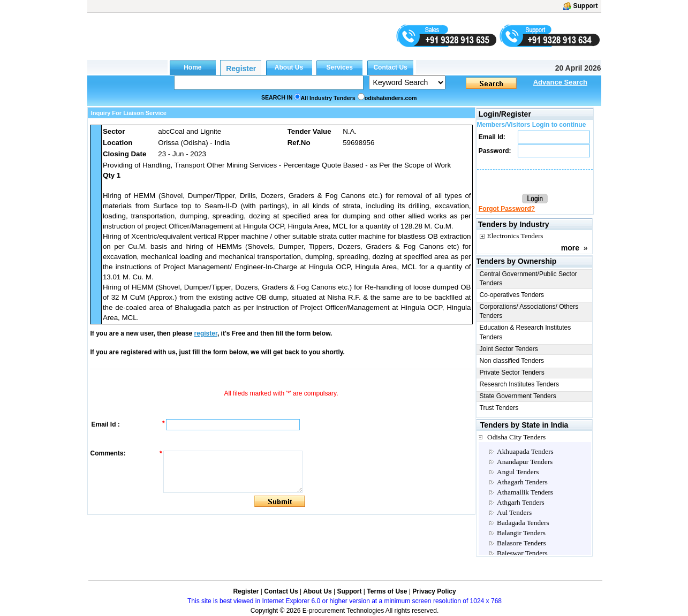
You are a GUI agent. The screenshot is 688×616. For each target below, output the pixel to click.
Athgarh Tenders (521, 502)
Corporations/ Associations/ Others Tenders (529, 311)
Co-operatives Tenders (512, 295)
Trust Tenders (499, 408)
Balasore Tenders (521, 543)
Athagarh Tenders (522, 482)
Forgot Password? (507, 209)
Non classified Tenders (512, 361)
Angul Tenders (518, 472)
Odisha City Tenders (516, 437)
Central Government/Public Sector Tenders (528, 279)
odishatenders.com (391, 98)
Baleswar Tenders (522, 553)
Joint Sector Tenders (509, 349)
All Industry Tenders (328, 98)
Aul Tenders (514, 512)
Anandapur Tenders (525, 462)
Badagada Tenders (523, 523)
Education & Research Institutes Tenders (526, 332)
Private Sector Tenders (512, 372)
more (570, 248)
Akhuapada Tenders (525, 451)
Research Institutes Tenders (520, 384)
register (206, 333)
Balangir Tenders (521, 533)
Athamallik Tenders (525, 492)
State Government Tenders (518, 396)
